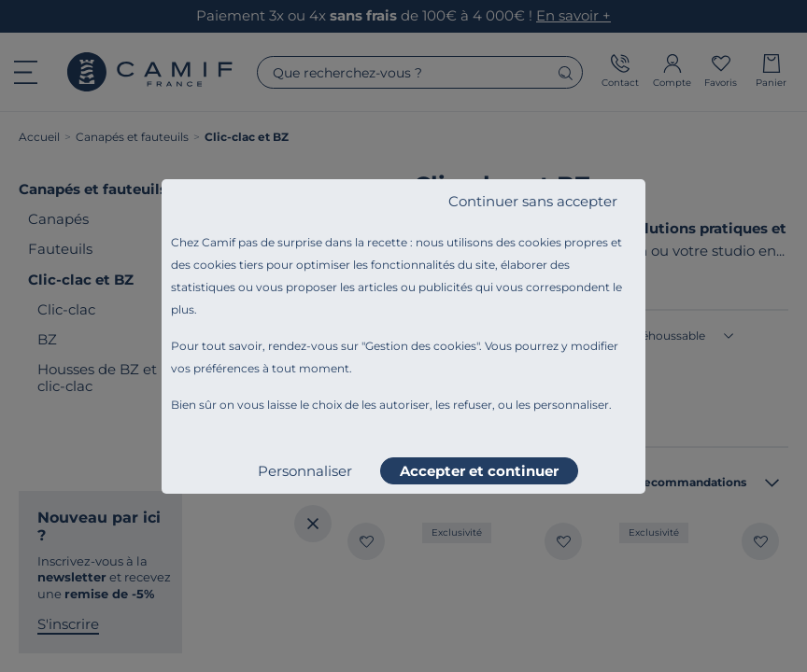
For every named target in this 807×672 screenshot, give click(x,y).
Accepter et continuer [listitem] (479, 471)
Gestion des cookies (421, 346)
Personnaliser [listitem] (305, 471)
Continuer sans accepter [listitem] (533, 201)
